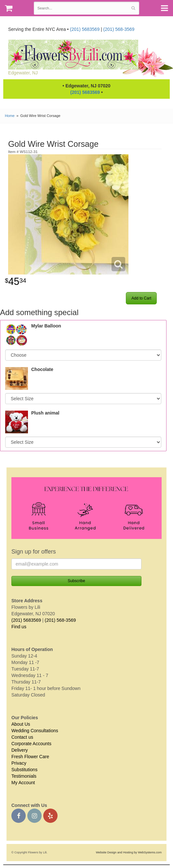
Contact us (22, 737)
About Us (21, 724)
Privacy (19, 763)
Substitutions (24, 770)
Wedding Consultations (35, 731)
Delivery (20, 750)
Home (10, 116)
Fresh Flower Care (30, 757)
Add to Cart (141, 298)
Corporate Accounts (31, 744)
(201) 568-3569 (119, 29)
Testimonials (24, 776)
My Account (23, 783)
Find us (19, 627)
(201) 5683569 (85, 29)
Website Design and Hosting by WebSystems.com (129, 852)
